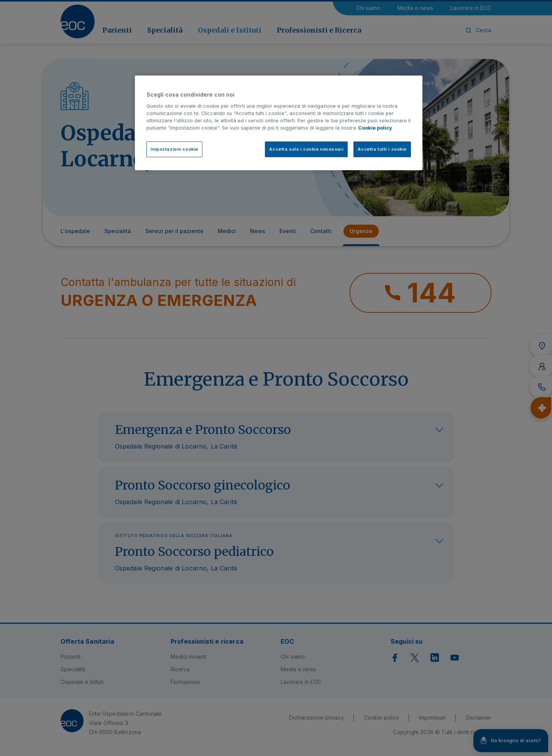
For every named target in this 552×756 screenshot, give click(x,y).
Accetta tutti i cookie (382, 149)
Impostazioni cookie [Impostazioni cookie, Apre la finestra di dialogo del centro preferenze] (174, 149)
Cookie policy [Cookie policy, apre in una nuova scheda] (375, 128)
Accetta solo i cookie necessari (306, 149)
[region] (279, 123)
